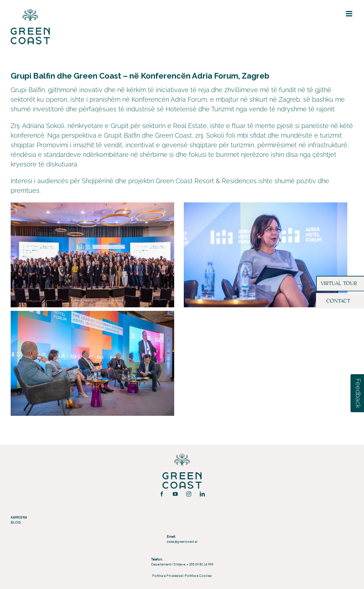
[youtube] (175, 494)
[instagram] (189, 494)
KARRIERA (19, 517)
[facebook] (162, 494)
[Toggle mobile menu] (350, 14)
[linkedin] (202, 494)
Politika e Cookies (198, 576)
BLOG (16, 522)
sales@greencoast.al (182, 542)
